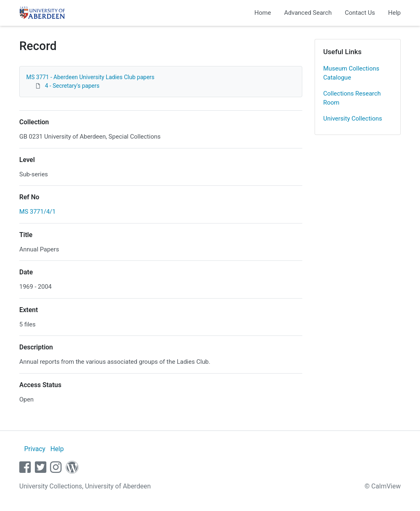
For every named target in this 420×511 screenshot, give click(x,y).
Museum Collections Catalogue (351, 73)
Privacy (35, 449)
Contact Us (360, 13)
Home (262, 13)
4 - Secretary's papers (72, 86)
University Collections (353, 119)
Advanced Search (308, 13)
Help (394, 13)
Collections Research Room (352, 98)
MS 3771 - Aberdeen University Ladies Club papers (90, 77)
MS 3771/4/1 (38, 212)
